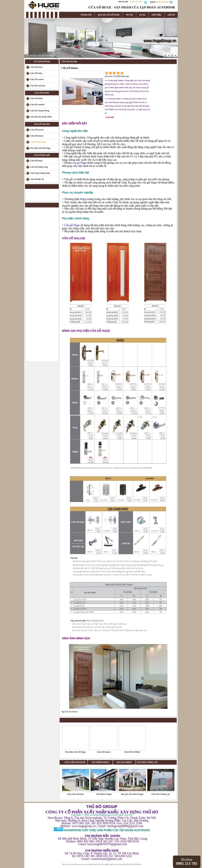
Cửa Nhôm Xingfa (104, 794)
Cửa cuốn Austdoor (75, 794)
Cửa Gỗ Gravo (36, 67)
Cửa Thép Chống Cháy (40, 173)
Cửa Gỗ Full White (38, 142)
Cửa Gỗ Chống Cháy (39, 167)
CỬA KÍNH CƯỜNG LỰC (147, 762)
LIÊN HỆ (171, 15)
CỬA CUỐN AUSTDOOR (75, 762)
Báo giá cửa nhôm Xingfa (132, 794)
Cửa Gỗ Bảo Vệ (37, 179)
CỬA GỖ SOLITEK (42, 124)
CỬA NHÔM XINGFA (102, 762)
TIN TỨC (129, 15)
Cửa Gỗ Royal (36, 161)
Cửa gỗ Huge (72, 225)
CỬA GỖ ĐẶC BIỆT (42, 155)
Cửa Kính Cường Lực (161, 794)
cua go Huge (79, 163)
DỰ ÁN (142, 15)
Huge (83, 199)
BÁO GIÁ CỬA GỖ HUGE (109, 15)
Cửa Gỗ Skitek (37, 98)
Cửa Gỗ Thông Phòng (40, 111)
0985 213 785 (163, 2)
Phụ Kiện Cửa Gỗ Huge (40, 148)
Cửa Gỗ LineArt (37, 79)
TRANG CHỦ (86, 15)
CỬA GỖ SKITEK (42, 93)
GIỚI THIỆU (156, 15)
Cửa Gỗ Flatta (36, 73)
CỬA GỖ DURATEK (42, 62)
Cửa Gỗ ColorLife (38, 86)
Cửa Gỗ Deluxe (37, 136)
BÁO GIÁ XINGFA (125, 762)
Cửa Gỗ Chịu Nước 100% (41, 117)
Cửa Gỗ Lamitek (37, 105)
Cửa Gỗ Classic (37, 130)
